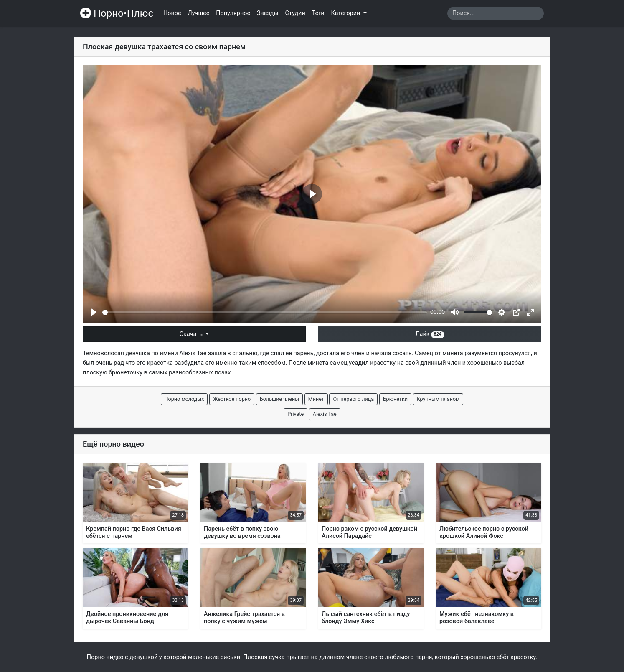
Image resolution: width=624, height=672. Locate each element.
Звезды (268, 13)
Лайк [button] (430, 334)
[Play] (94, 312)
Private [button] (296, 414)
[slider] (265, 312)
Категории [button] (346, 13)
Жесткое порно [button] (232, 399)
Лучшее (199, 13)
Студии (295, 13)
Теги (318, 13)
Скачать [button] (192, 334)
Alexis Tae (193, 353)
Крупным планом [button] (438, 399)
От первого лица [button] (353, 399)
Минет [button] (316, 399)
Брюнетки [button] (395, 399)
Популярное (233, 13)
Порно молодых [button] (184, 399)
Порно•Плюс (117, 13)
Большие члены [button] (279, 399)
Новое (172, 13)
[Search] (496, 13)
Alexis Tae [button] (325, 414)
